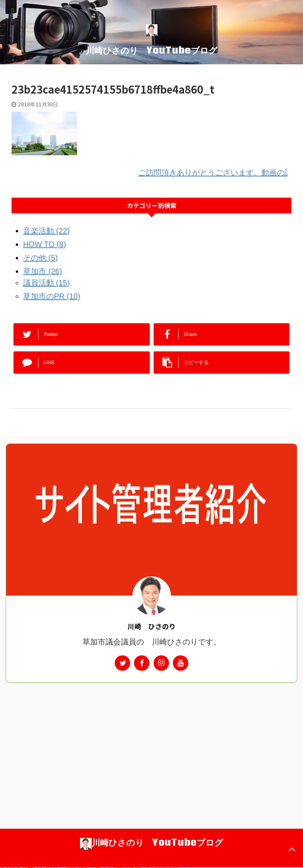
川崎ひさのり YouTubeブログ (152, 50)
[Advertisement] (151, 740)
